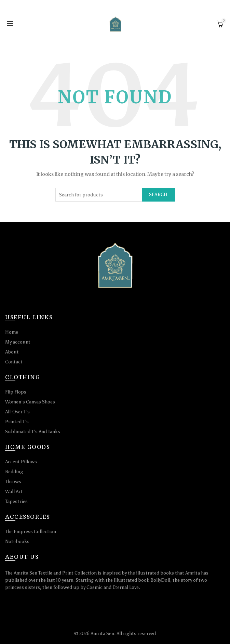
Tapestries (16, 501)
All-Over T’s (17, 412)
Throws (13, 482)
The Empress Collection (31, 532)
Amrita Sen (102, 634)
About (12, 352)
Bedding (14, 472)
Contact (14, 362)
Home (12, 332)
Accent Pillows (21, 462)
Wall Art (14, 492)
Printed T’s (17, 422)
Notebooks (17, 542)
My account (18, 342)
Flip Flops (16, 392)
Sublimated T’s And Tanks (33, 432)
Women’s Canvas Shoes (30, 402)
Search (158, 195)
